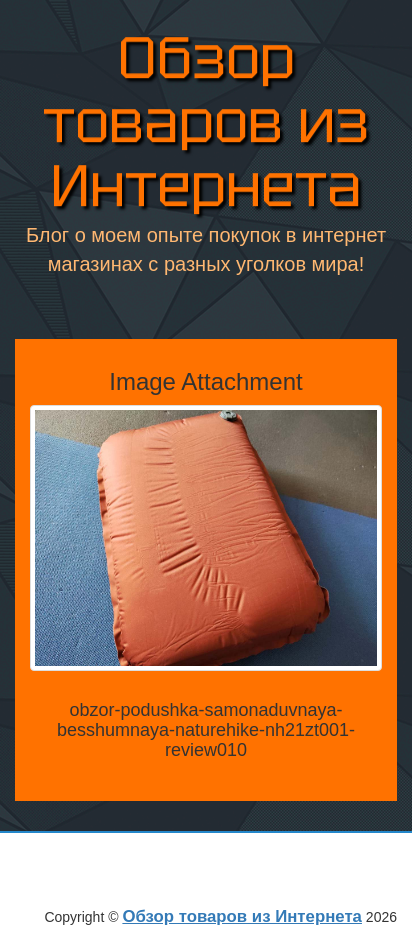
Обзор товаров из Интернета (206, 123)
